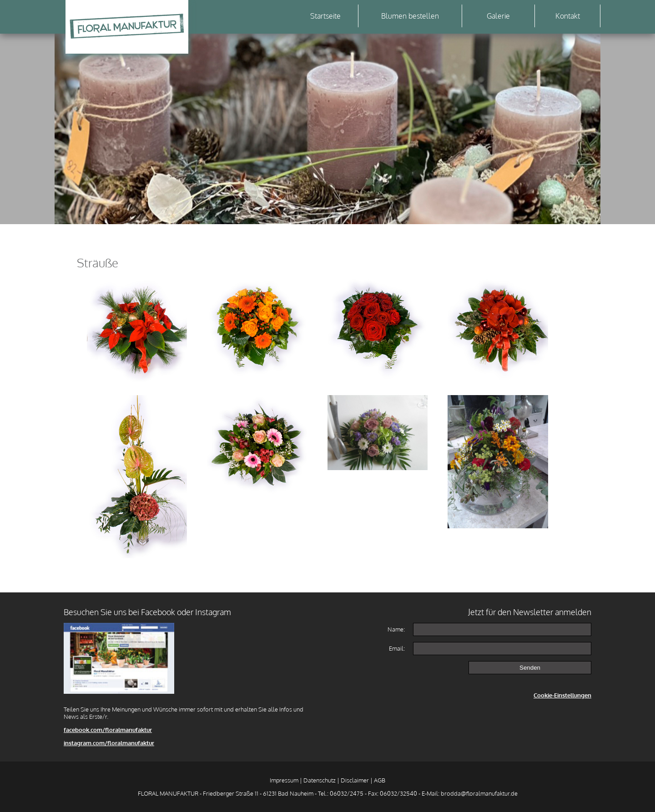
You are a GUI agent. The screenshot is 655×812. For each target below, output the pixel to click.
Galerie (498, 16)
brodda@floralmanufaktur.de (479, 793)
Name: (396, 629)
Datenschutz (320, 780)
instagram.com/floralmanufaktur (109, 743)
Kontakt (568, 16)
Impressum (284, 780)
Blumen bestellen (410, 16)
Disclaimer (355, 780)
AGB (380, 780)
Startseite (325, 16)
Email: (397, 648)
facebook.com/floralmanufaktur (108, 730)
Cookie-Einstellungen (562, 695)
